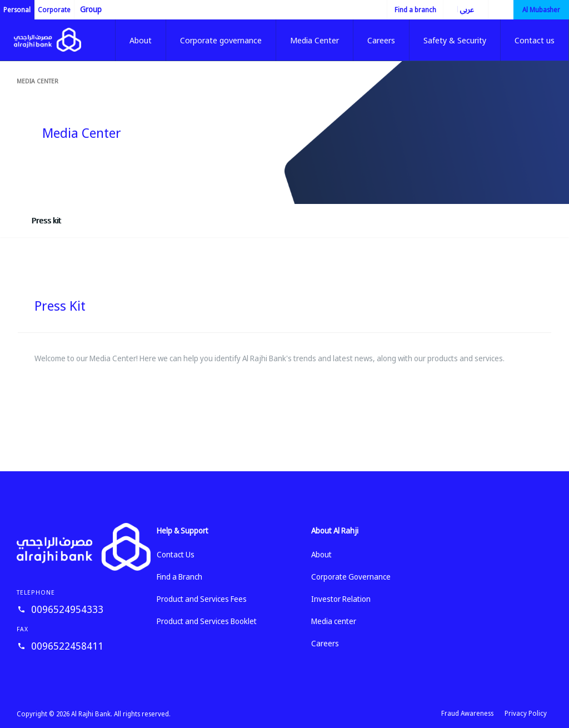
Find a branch (415, 10)
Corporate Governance (351, 577)
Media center (38, 81)
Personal (17, 10)
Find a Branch (179, 577)
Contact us (535, 40)
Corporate (54, 10)
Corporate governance (221, 40)
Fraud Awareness (467, 713)
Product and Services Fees (202, 599)
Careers (381, 40)
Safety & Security (455, 40)
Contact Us (176, 554)
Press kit (46, 220)
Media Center (315, 40)
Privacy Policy (526, 713)
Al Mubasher (541, 10)
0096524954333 (67, 609)
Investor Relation (341, 599)
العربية (458, 9)
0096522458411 (67, 646)
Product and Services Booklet (207, 621)
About (141, 40)
